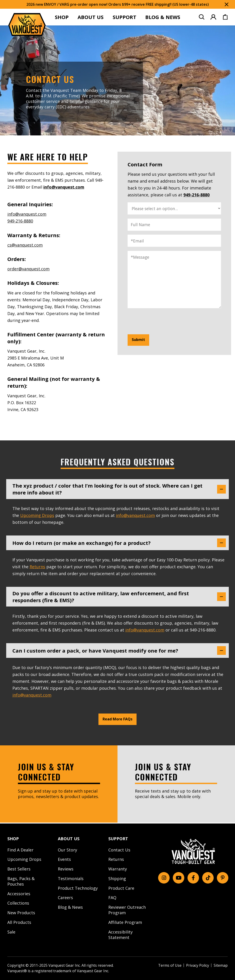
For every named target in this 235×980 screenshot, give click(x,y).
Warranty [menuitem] (118, 869)
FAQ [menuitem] (112, 898)
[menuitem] (202, 17)
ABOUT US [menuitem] (91, 17)
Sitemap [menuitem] (221, 965)
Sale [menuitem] (11, 932)
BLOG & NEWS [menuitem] (163, 17)
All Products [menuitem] (19, 922)
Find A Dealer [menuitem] (20, 850)
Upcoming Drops (37, 515)
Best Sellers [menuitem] (19, 869)
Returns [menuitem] (116, 859)
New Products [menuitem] (21, 913)
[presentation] (162, 321)
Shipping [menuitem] (117, 878)
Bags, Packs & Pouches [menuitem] (21, 881)
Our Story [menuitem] (67, 850)
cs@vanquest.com (25, 245)
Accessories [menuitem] (19, 894)
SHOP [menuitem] (62, 17)
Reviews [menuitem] (66, 869)
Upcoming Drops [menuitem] (24, 859)
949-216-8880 (20, 221)
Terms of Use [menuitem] (170, 965)
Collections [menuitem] (18, 903)
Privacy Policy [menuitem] (198, 965)
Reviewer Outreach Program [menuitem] (127, 910)
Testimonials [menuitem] (71, 878)
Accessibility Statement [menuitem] (120, 935)
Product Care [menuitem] (121, 888)
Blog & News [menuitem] (70, 907)
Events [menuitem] (64, 859)
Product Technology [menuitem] (78, 888)
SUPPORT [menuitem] (124, 17)
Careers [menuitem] (65, 898)
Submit (138, 340)
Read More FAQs (117, 720)
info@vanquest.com (64, 187)
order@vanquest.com (28, 269)
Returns (37, 567)
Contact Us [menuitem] (119, 850)
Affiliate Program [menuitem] (125, 922)
